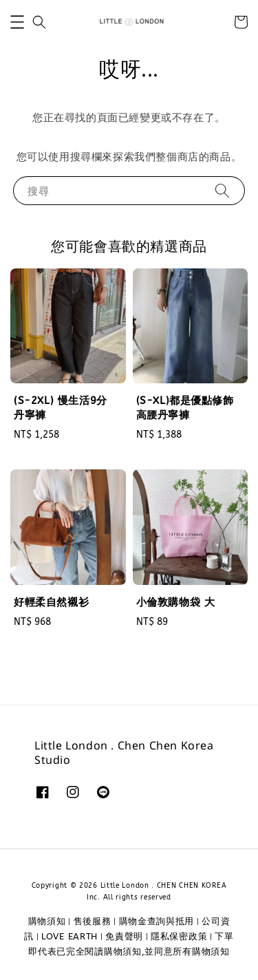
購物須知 (47, 921)
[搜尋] (222, 190)
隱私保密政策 (179, 936)
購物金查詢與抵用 (157, 921)
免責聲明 (124, 936)
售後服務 (93, 921)
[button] (17, 22)
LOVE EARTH (69, 936)
